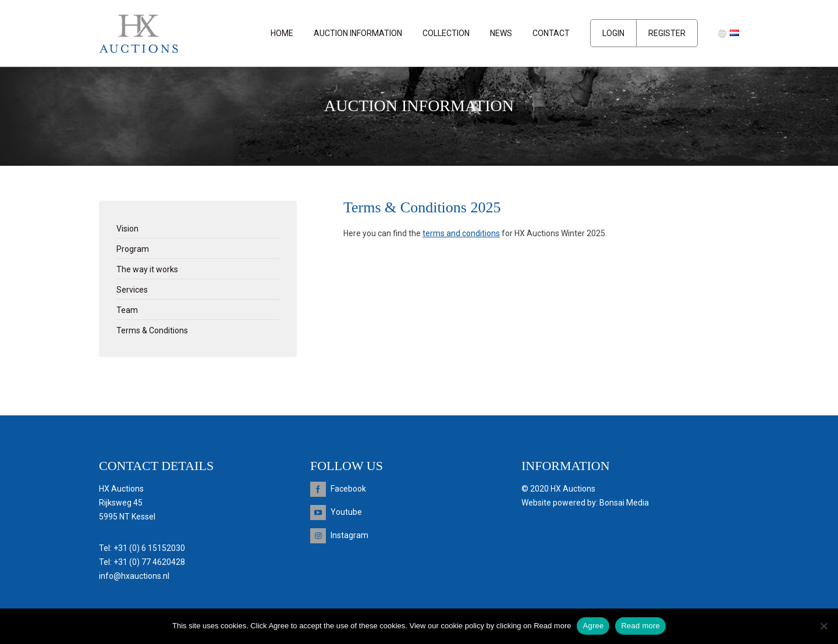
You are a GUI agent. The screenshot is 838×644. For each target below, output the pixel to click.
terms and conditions (461, 233)
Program (133, 249)
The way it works (147, 269)
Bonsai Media (624, 503)
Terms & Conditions (152, 330)
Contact (551, 33)
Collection (446, 33)
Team (127, 310)
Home (282, 33)
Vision (127, 229)
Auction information (358, 33)
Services (132, 290)
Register (667, 33)
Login (613, 33)
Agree (593, 626)
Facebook (348, 489)
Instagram (349, 535)
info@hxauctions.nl (134, 576)
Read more (640, 626)
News (501, 33)
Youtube (346, 512)
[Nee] (823, 626)
